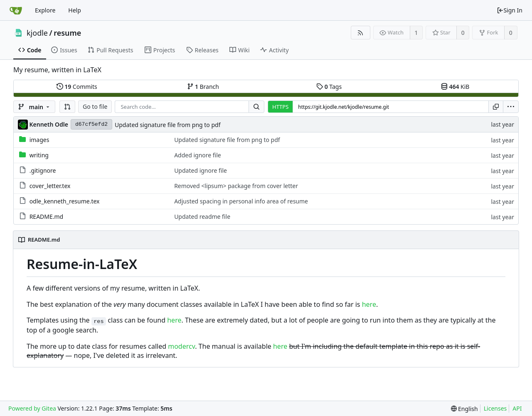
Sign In (510, 10)
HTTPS (280, 107)
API (517, 408)
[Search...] (256, 107)
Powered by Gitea (32, 408)
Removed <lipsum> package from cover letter (236, 186)
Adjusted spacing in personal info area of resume (241, 201)
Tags (329, 87)
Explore (45, 10)
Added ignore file (198, 155)
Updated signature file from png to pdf (168, 125)
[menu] (511, 107)
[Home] (16, 10)
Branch (203, 87)
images (39, 140)
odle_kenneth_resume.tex (65, 201)
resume (67, 33)
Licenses (495, 408)
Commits (77, 87)
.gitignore (43, 170)
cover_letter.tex (50, 186)
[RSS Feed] (361, 33)
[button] (67, 107)
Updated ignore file (201, 170)
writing (39, 155)
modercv (181, 346)
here (369, 304)
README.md (47, 217)
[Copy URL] (496, 107)
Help (75, 10)
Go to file (95, 106)
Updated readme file (202, 217)
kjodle (37, 33)
